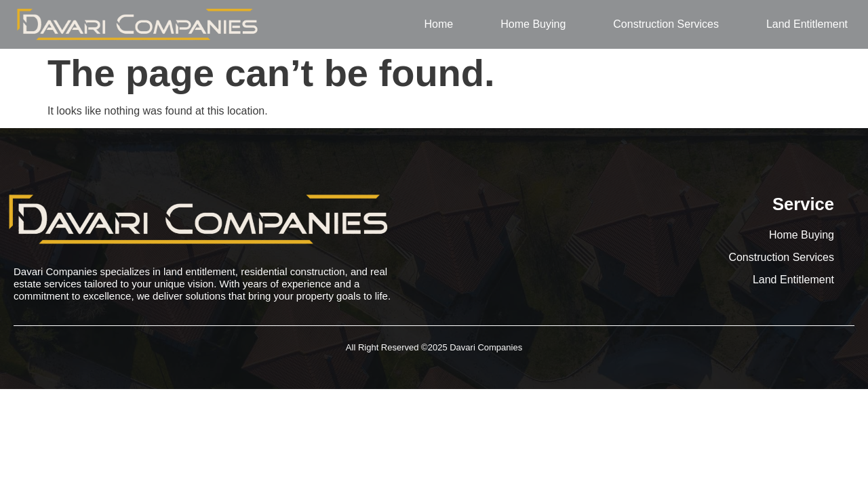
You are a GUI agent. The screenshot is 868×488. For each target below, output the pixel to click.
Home (439, 24)
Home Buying (533, 24)
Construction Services (666, 24)
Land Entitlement (807, 24)
